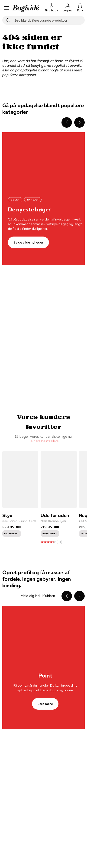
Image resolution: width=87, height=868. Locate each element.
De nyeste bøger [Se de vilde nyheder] (29, 209)
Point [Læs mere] (45, 676)
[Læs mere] (45, 704)
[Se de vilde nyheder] (28, 242)
